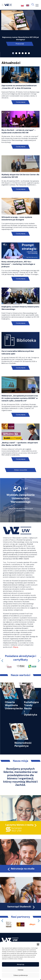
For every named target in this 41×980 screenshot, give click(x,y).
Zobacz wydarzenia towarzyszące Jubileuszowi (21, 510)
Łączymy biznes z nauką (19, 825)
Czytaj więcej (20, 102)
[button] (38, 944)
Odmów (21, 970)
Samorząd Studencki (21, 907)
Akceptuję (21, 964)
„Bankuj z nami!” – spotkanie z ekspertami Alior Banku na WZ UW (20, 444)
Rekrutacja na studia (21, 869)
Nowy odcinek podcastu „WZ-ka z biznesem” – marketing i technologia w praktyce (18, 264)
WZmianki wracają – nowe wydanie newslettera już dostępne (17, 218)
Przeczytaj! (20, 44)
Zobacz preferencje (21, 975)
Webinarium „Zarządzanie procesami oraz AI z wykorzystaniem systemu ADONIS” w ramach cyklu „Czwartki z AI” (20, 398)
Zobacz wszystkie (21, 470)
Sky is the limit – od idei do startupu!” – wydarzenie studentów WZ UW (19, 131)
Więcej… (16, 647)
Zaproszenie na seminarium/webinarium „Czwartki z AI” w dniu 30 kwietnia (19, 87)
